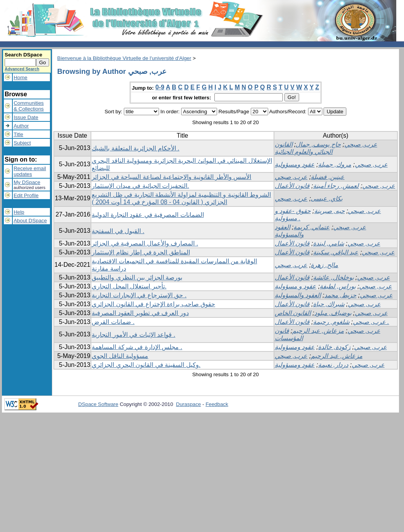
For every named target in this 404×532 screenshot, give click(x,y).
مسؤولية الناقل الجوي (120, 356)
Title (18, 134)
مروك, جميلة (335, 165)
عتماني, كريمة (312, 227)
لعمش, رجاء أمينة (336, 186)
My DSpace (27, 182)
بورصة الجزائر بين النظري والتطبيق (137, 277)
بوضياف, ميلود (333, 313)
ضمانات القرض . (113, 322)
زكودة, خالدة (334, 347)
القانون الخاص (293, 313)
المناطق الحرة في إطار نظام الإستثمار (141, 252)
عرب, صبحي (361, 144)
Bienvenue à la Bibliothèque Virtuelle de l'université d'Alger (124, 58)
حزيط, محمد (340, 295)
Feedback (217, 404)
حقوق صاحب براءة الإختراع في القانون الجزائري (153, 304)
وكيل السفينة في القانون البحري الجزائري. (146, 365)
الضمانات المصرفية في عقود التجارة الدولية (148, 215)
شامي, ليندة (329, 243)
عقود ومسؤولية (295, 165)
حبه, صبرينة (330, 211)
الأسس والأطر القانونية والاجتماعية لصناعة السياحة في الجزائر (171, 177)
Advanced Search (22, 69)
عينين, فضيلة (328, 177)
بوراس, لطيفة (338, 286)
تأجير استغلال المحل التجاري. (129, 286)
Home (21, 78)
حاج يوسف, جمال (318, 144)
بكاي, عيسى (327, 199)
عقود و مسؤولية (296, 286)
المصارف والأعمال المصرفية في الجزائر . (145, 243)
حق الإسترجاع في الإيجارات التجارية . (139, 295)
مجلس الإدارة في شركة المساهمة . (137, 347)
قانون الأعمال (292, 186)
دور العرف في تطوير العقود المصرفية (140, 313)
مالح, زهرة (324, 265)
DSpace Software (98, 404)
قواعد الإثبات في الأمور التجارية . (134, 335)
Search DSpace (23, 55)
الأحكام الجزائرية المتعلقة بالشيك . (135, 148)
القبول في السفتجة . (118, 231)
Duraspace (188, 404)
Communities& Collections (29, 106)
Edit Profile (26, 195)
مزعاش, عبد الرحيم (318, 331)
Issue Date (26, 117)
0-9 (160, 87)
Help (19, 212)
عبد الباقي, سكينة (336, 252)
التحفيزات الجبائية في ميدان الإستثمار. (140, 186)
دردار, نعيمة (333, 365)
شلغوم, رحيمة (331, 322)
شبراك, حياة (329, 304)
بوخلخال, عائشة (333, 277)
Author (21, 126)
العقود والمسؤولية (298, 295)
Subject (22, 143)
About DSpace (30, 221)
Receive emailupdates (30, 171)
